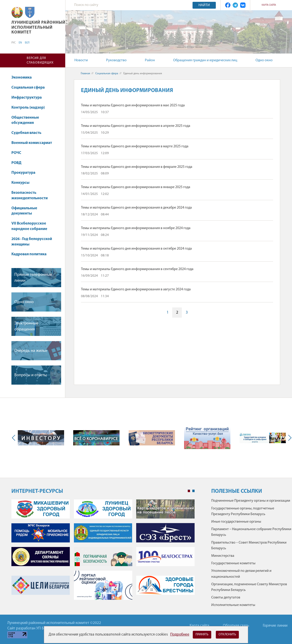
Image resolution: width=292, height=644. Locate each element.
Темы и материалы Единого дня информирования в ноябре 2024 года (136, 228)
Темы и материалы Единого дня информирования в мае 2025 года (133, 105)
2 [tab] (193, 491)
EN (20, 43)
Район (150, 60)
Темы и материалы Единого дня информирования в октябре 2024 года (136, 249)
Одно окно (264, 60)
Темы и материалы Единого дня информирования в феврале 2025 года (137, 167)
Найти (204, 5)
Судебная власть (26, 133)
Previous (15, 438)
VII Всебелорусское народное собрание (29, 226)
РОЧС (18, 153)
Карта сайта (269, 5)
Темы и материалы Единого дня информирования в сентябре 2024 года (137, 269)
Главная (85, 74)
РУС (14, 43)
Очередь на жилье (31, 351)
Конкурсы (23, 183)
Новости (81, 60)
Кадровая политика (31, 254)
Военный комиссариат (32, 143)
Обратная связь (236, 626)
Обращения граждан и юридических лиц (205, 60)
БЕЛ (27, 43)
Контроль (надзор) (28, 108)
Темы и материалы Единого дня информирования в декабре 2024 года (136, 208)
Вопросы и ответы (31, 375)
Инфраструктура (29, 98)
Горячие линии (275, 626)
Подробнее (180, 635)
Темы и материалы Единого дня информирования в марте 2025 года (135, 146)
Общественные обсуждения (25, 120)
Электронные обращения (26, 326)
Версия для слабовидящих (40, 60)
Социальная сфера (30, 88)
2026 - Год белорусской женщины (32, 242)
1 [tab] (189, 491)
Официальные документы (24, 211)
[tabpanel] (103, 552)
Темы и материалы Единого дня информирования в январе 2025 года (136, 187)
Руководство (116, 60)
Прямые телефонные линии (33, 278)
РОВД (16, 163)
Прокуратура (23, 173)
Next (289, 438)
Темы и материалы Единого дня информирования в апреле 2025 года (136, 126)
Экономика (24, 78)
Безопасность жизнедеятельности (32, 195)
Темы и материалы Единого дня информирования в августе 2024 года (136, 289)
